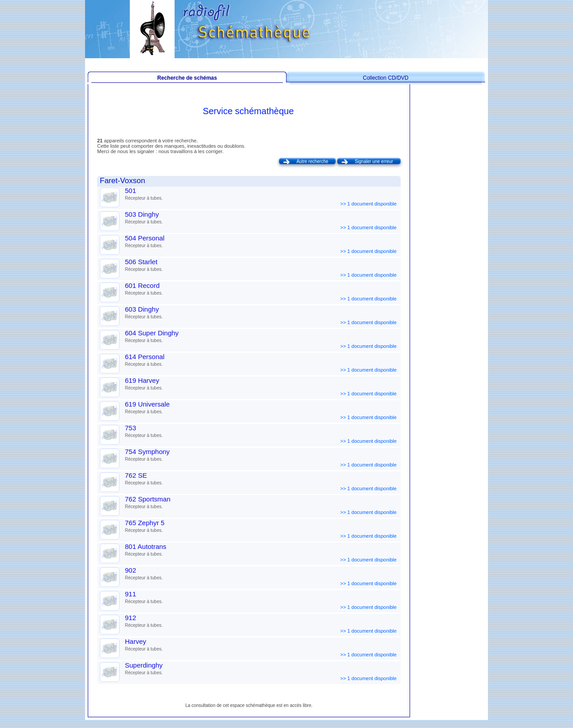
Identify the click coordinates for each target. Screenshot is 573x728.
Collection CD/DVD (385, 78)
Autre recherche (312, 161)
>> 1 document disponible (369, 204)
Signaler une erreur (374, 161)
